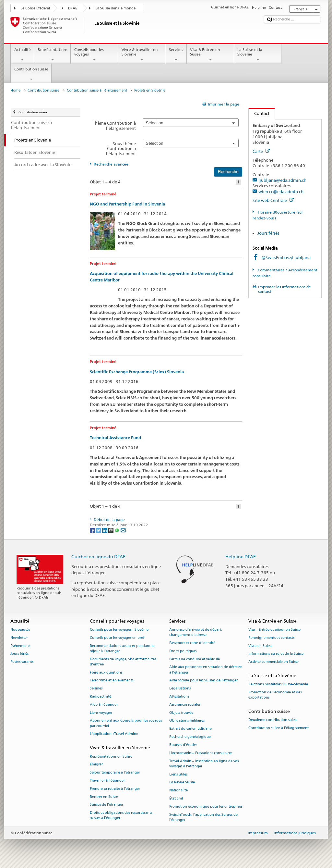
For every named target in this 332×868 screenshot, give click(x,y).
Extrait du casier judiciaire (190, 729)
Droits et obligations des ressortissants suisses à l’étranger (121, 816)
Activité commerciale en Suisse (273, 662)
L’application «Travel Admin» (114, 734)
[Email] (123, 530)
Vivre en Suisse (260, 646)
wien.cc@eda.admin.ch (281, 192)
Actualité (22, 55)
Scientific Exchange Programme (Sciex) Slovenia (137, 372)
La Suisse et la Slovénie (258, 55)
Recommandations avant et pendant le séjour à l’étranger (122, 648)
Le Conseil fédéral (35, 8)
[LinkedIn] (105, 530)
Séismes (96, 689)
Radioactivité (101, 696)
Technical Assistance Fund (115, 438)
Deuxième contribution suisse (273, 720)
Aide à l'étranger (104, 705)
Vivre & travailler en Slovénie (142, 55)
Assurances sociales (185, 705)
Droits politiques (183, 651)
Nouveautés (20, 630)
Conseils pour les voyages (94, 55)
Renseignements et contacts (271, 638)
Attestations (179, 696)
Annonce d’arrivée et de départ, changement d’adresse (196, 632)
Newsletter (19, 638)
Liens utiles (178, 774)
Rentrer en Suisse (104, 797)
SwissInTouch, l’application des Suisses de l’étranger (203, 817)
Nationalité (178, 791)
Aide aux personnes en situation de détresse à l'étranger (206, 670)
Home (15, 90)
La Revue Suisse (182, 782)
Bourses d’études (183, 745)
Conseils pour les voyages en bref (117, 638)
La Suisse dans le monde (115, 8)
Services (176, 55)
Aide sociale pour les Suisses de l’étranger (203, 681)
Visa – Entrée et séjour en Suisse (274, 630)
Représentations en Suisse (111, 756)
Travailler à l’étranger (107, 781)
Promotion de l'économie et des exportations (275, 695)
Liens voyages (101, 713)
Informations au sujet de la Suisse (276, 654)
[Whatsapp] (118, 530)
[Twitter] (99, 530)
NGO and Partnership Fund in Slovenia (127, 204)
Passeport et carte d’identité (192, 643)
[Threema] (111, 530)
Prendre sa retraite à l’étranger (115, 789)
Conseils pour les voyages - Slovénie (119, 630)
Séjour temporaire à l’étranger (115, 773)
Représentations (52, 55)
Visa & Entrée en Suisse (210, 55)
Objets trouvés (181, 713)
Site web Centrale (273, 200)
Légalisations (180, 689)
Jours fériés (268, 233)
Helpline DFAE (241, 557)
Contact (259, 113)
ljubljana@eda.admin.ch (282, 180)
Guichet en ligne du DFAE (98, 557)
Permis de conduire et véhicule (195, 659)
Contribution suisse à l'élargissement (97, 90)
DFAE (73, 8)
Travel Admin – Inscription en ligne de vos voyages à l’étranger (204, 764)
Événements (20, 646)
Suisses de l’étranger (107, 805)
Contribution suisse (31, 74)
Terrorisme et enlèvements (112, 681)
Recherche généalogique (190, 737)
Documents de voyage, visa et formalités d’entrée (123, 662)
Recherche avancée (111, 164)
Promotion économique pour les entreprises (206, 806)
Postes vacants (22, 662)
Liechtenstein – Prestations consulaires (201, 753)
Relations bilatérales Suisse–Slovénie (278, 684)
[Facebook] (93, 530)
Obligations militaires (187, 721)
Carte (261, 151)
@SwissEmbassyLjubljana (286, 257)
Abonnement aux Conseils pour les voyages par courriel (126, 723)
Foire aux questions (106, 672)
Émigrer (96, 765)
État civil (176, 798)
